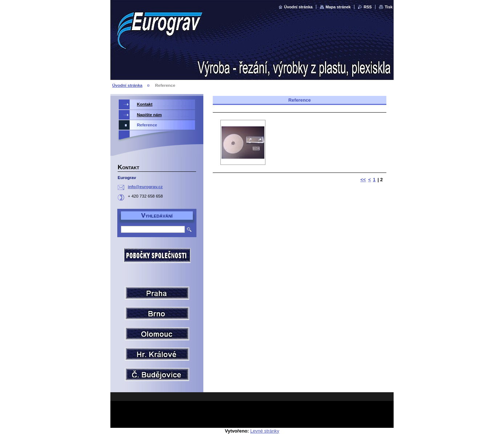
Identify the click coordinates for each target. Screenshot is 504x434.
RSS (367, 7)
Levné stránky (265, 431)
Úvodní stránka (298, 7)
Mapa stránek (338, 7)
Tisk (389, 7)
